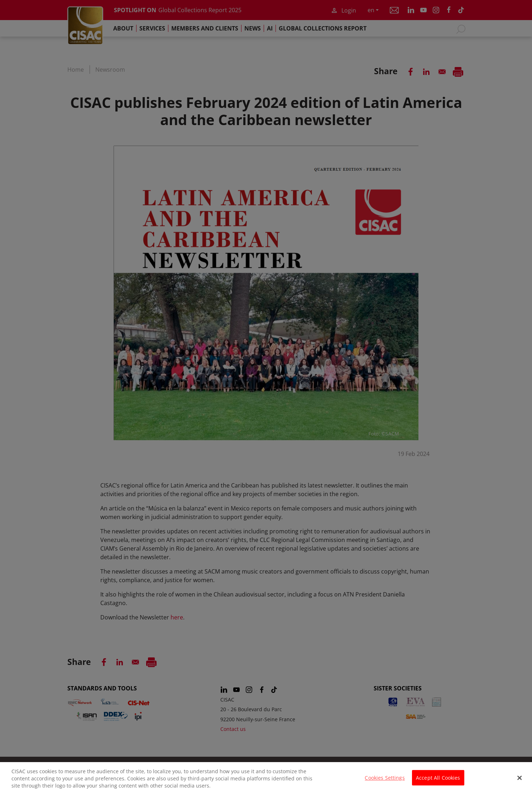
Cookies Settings (385, 781)
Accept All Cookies (438, 781)
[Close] (520, 781)
